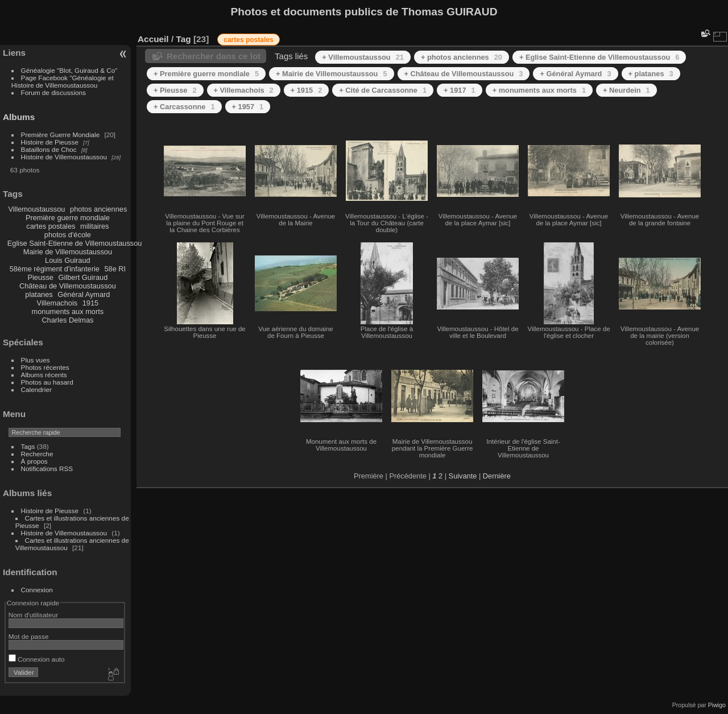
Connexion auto (37, 659)
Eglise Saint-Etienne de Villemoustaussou (75, 243)
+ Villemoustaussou (363, 57)
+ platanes (651, 74)
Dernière (497, 476)
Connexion (37, 590)
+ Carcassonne (184, 107)
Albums (19, 117)
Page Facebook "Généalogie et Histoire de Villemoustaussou (63, 81)
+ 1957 (248, 107)
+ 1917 (460, 90)
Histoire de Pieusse (50, 142)
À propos (34, 461)
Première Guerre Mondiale (61, 135)
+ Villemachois (244, 90)
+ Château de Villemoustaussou (464, 74)
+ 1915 (307, 90)
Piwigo (717, 705)
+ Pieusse (175, 90)
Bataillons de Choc (49, 149)
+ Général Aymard (575, 74)
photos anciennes (98, 209)
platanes (39, 294)
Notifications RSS (47, 469)
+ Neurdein (626, 90)
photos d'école (68, 235)
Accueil (153, 39)
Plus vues (36, 360)
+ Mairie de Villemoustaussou (331, 74)
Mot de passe (29, 636)
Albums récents (44, 375)
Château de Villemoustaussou (68, 286)
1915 (90, 303)
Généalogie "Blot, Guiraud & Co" (69, 70)
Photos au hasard (47, 382)
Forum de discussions (53, 92)
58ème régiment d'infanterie (55, 269)
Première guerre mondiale (68, 218)
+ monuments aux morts (539, 90)
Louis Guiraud (68, 260)
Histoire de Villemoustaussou (64, 157)
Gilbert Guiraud (83, 277)
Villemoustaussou (36, 209)
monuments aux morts (68, 311)
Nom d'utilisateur (33, 615)
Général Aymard (84, 294)
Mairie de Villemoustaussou (68, 252)
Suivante (463, 476)
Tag (183, 39)
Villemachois (57, 303)
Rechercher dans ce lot (214, 56)
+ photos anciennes (462, 57)
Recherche (37, 454)
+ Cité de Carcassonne (383, 90)
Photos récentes (45, 367)
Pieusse (40, 277)
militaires (94, 226)
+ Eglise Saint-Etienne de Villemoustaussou (599, 57)
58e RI (115, 269)
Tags (28, 446)
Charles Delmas (67, 320)
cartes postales (51, 226)
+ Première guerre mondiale (206, 74)
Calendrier (36, 389)
